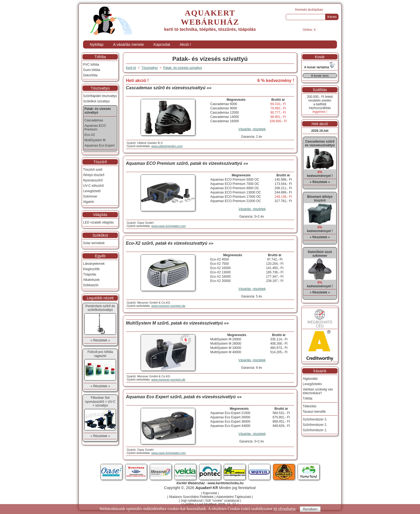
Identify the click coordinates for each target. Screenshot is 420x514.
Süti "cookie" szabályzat (222, 501)
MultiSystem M (95, 140)
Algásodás (310, 379)
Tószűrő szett (93, 170)
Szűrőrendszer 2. (315, 425)
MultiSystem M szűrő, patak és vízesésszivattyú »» (177, 323)
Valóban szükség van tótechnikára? (318, 391)
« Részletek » (100, 340)
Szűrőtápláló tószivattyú (100, 96)
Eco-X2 (90, 135)
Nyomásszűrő (93, 180)
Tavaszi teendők (314, 412)
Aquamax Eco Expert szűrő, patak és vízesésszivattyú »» (184, 397)
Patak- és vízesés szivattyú (183, 68)
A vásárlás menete (128, 44)
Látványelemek (94, 264)
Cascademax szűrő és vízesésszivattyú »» (169, 88)
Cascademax (94, 120)
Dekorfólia (90, 75)
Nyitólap (97, 44)
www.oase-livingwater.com (169, 226)
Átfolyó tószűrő (94, 175)
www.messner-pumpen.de (168, 306)
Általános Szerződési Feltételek (191, 497)
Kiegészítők (91, 269)
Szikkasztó (91, 285)
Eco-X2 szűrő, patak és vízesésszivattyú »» (170, 243)
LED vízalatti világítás (98, 222)
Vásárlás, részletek (252, 129)
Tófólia (100, 57)
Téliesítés (310, 406)
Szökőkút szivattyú (96, 101)
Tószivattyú (100, 88)
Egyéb (100, 256)
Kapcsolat (162, 44)
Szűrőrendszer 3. (315, 419)
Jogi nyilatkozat (192, 501)
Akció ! (185, 44)
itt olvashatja (284, 509)
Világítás (100, 215)
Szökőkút (100, 235)
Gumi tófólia (92, 70)
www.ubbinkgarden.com (167, 146)
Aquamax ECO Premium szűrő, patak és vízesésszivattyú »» (187, 163)
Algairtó (89, 202)
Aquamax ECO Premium (95, 128)
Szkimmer (90, 196)
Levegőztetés (312, 384)
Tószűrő (100, 162)
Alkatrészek (91, 280)
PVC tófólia (91, 65)
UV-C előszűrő (93, 186)
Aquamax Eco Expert (100, 146)
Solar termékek (94, 243)
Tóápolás (90, 274)
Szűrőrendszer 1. (315, 430)
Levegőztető (92, 191)
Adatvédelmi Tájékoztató (234, 497)
